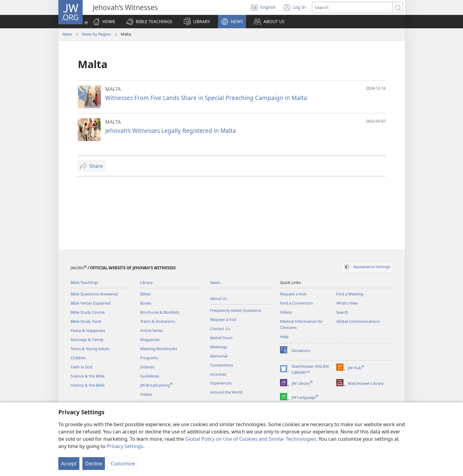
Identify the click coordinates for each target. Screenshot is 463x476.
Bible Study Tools (86, 321)
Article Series (152, 330)
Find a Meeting (350, 294)
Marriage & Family (87, 340)
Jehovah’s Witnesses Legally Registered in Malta (171, 131)
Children (78, 358)
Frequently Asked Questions (236, 310)
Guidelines (150, 376)
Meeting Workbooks (159, 349)
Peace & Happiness (88, 330)
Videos (146, 394)
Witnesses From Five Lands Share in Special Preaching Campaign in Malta (206, 98)
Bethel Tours (221, 338)
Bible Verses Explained (91, 303)
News (67, 34)
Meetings (219, 347)
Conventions (222, 365)
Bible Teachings (84, 282)
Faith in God (81, 367)
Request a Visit (223, 319)
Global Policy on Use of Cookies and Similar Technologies (251, 439)
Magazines (150, 340)
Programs (149, 358)
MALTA (113, 89)
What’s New (347, 303)
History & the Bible (88, 385)
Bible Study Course (88, 312)
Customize (123, 464)
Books (146, 303)
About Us (219, 298)
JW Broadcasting (156, 385)
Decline (94, 464)
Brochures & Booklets (160, 312)
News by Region (96, 34)
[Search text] (352, 7)
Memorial (219, 356)
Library (147, 282)
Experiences (221, 383)
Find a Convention (297, 303)
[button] (149, 22)
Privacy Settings (125, 446)
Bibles (145, 294)
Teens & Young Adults (90, 349)
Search (342, 312)
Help (284, 336)
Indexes (147, 367)
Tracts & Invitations (158, 321)
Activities (218, 374)
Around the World (226, 392)
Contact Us (220, 329)
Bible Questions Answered (94, 294)
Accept (69, 464)
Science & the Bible (88, 376)
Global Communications (358, 321)
